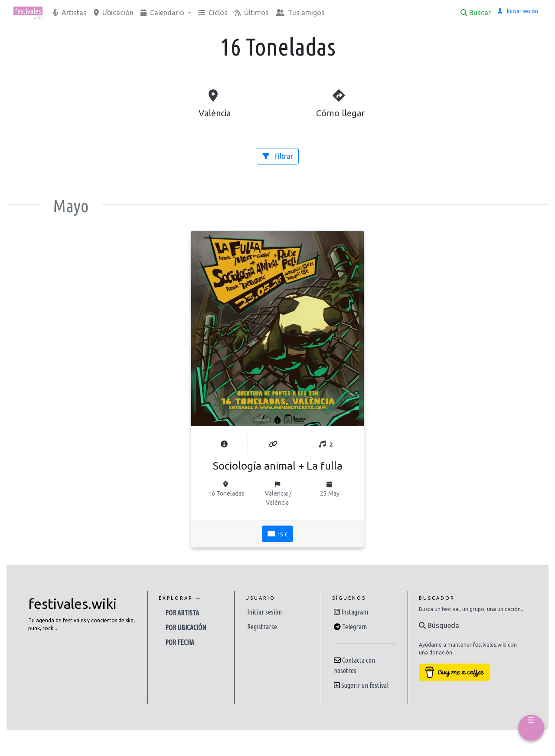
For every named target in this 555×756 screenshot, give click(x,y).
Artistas (70, 13)
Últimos (252, 13)
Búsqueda (439, 625)
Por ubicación (186, 628)
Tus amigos (300, 13)
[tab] (224, 444)
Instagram (355, 612)
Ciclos (213, 13)
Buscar (476, 13)
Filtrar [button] (278, 156)
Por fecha (180, 642)
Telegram (354, 627)
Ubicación (114, 13)
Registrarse (262, 627)
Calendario (163, 13)
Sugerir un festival (365, 685)
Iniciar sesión (264, 612)
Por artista (182, 613)
